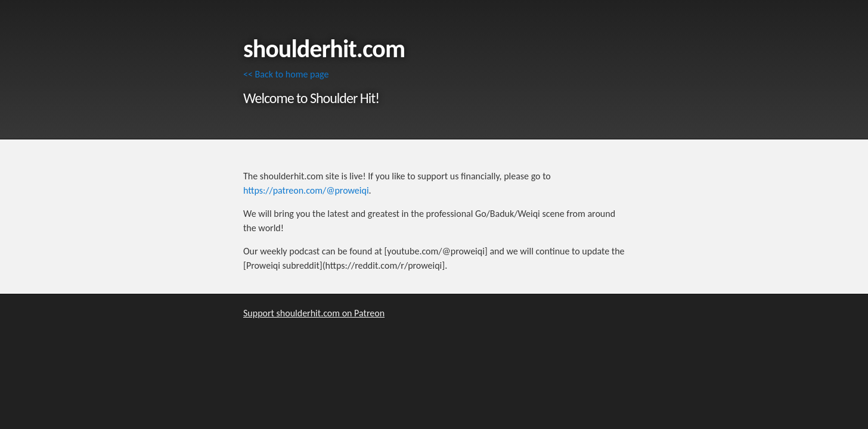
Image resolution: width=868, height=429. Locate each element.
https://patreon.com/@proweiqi (306, 190)
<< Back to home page (286, 74)
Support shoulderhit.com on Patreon (314, 313)
